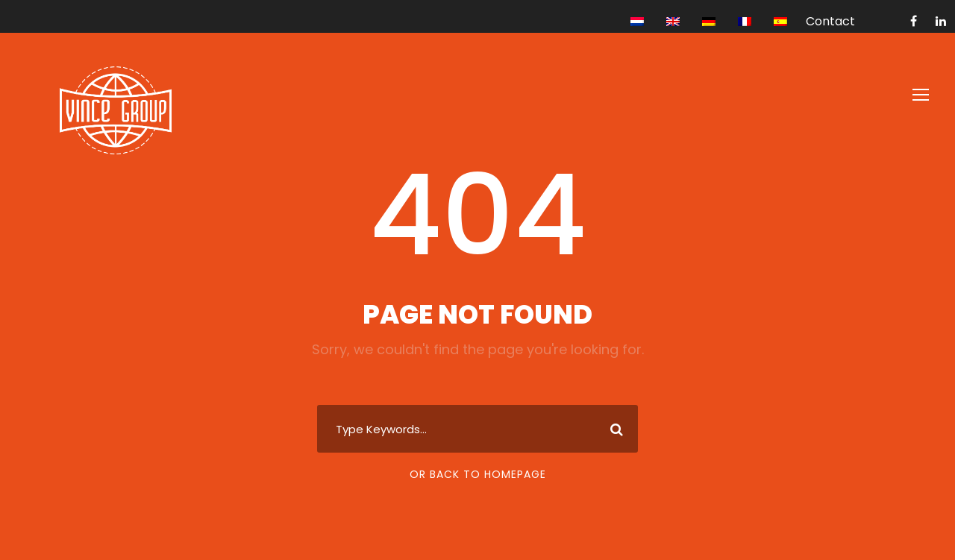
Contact (830, 21)
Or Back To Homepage (478, 474)
